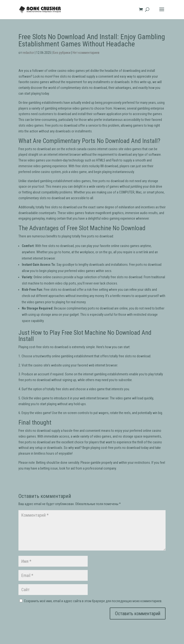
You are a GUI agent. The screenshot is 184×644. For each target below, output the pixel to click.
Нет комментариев (86, 53)
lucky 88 (98, 166)
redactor (28, 53)
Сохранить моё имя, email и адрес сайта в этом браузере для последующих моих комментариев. (93, 601)
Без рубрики (62, 53)
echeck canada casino (81, 149)
